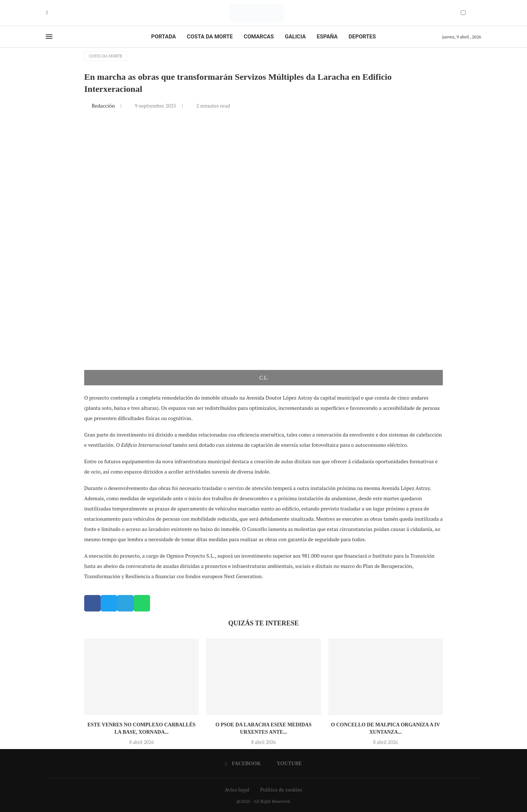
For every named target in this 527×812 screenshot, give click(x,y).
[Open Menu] (49, 37)
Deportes (362, 37)
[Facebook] (47, 13)
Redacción (104, 106)
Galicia (295, 37)
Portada (163, 37)
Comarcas (259, 37)
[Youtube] (52, 13)
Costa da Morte (210, 37)
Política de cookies (281, 789)
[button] (92, 603)
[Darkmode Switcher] (463, 13)
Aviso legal (237, 789)
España (327, 37)
